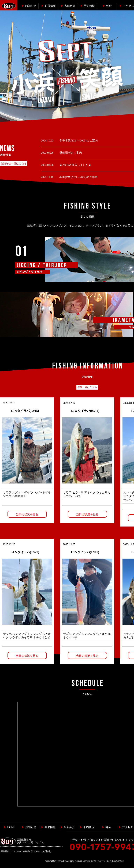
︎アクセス (127, 6)
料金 (107, 6)
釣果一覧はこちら (87, 387)
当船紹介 (68, 6)
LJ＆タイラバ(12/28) (25, 552)
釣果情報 (49, 6)
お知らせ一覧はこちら (14, 163)
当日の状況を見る (27, 514)
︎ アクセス (126, 827)
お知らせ (29, 6)
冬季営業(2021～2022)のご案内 (78, 177)
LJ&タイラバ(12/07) (85, 552)
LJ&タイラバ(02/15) (25, 411)
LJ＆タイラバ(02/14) (85, 411)
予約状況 (88, 6)
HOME (10, 827)
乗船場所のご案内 (70, 153)
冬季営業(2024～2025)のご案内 (78, 141)
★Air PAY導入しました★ (75, 165)
